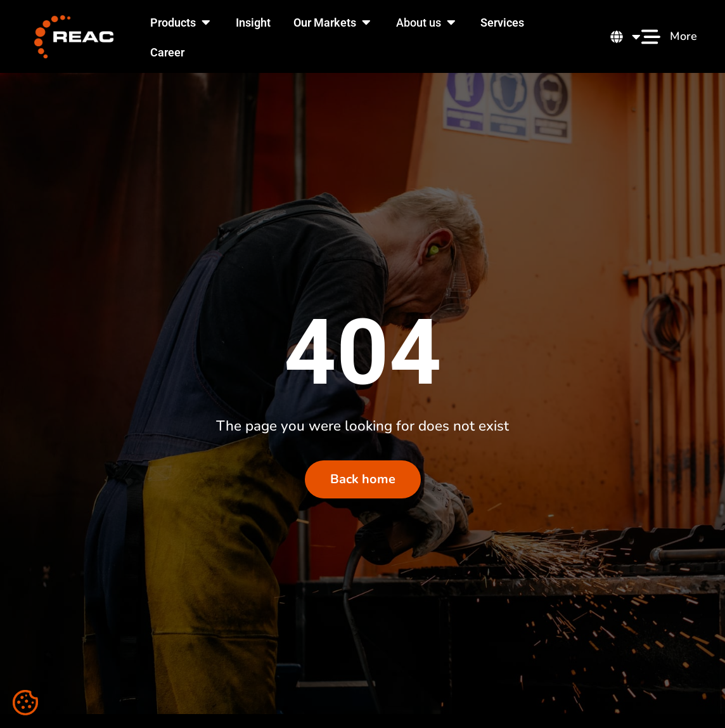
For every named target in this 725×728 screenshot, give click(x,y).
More (683, 36)
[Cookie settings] (25, 703)
